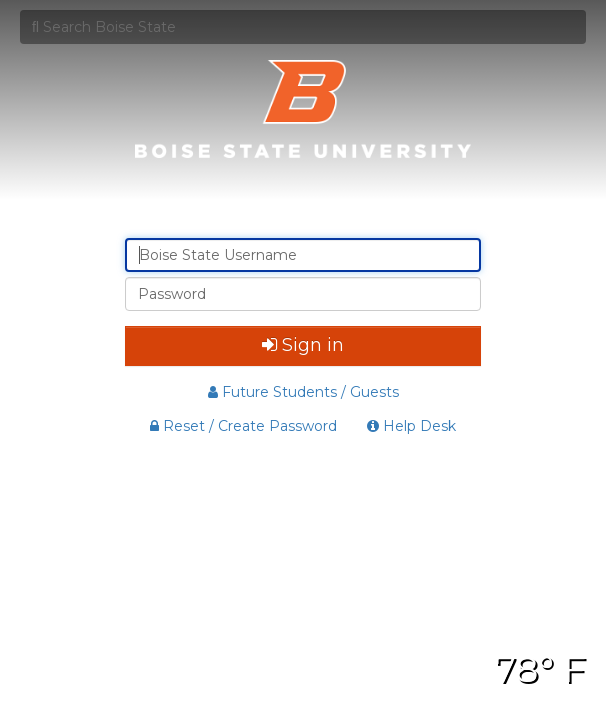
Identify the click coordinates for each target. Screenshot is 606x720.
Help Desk (411, 426)
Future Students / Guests (303, 392)
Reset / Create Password (243, 426)
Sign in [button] (303, 345)
